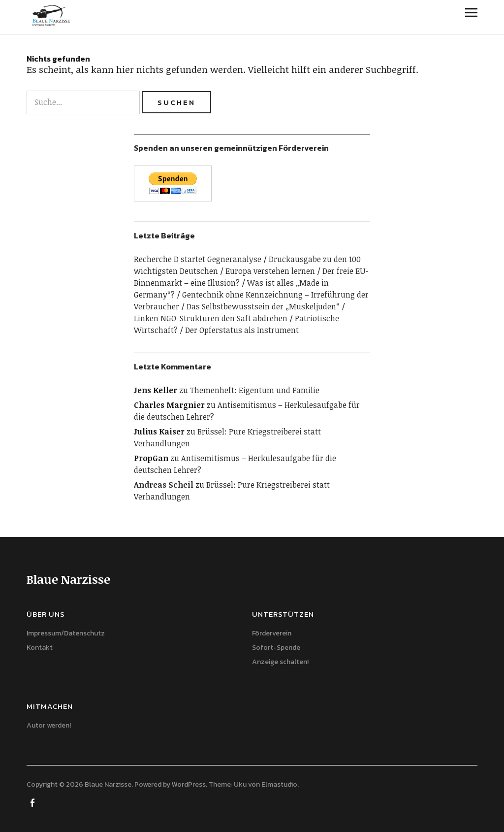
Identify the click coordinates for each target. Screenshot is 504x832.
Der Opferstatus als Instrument (242, 330)
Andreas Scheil (164, 485)
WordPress (189, 784)
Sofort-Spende (276, 648)
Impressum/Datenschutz (66, 633)
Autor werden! (49, 725)
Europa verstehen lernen (270, 271)
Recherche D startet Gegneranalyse (198, 259)
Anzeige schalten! (280, 662)
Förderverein (272, 633)
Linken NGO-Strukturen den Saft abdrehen (211, 318)
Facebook (33, 802)
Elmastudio (279, 784)
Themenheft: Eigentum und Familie (255, 390)
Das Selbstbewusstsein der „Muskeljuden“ (263, 306)
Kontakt (40, 648)
